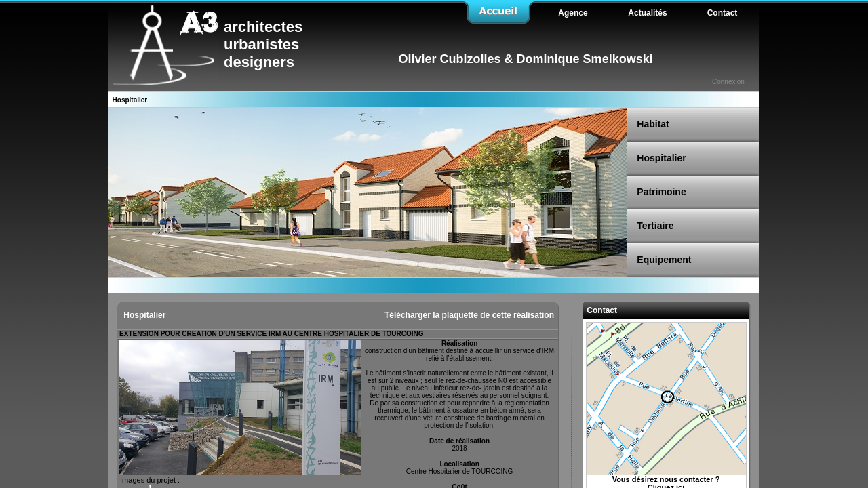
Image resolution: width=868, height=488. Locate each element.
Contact (601, 310)
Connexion (728, 82)
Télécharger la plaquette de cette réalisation (469, 315)
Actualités (647, 13)
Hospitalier (143, 315)
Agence (573, 13)
